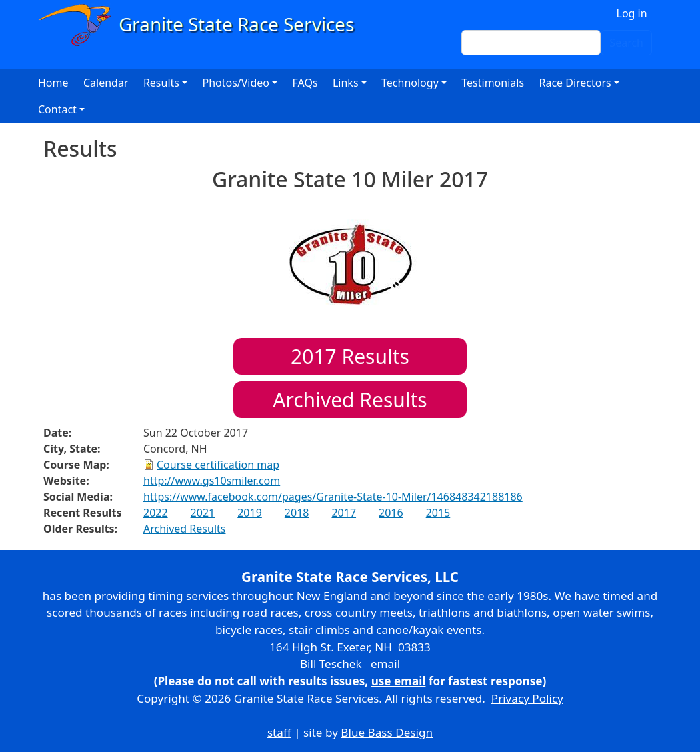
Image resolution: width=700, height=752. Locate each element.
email (385, 664)
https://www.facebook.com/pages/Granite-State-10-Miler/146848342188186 (333, 497)
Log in (632, 13)
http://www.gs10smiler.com (212, 481)
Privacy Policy (527, 698)
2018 (297, 513)
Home (53, 83)
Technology (410, 83)
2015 (438, 513)
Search (626, 43)
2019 (250, 513)
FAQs (305, 83)
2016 (391, 513)
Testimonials (493, 83)
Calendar (106, 83)
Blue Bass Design (387, 732)
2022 (156, 513)
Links (346, 83)
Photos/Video (236, 83)
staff (279, 732)
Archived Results (350, 400)
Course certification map (218, 465)
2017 (344, 513)
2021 (203, 513)
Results (350, 356)
